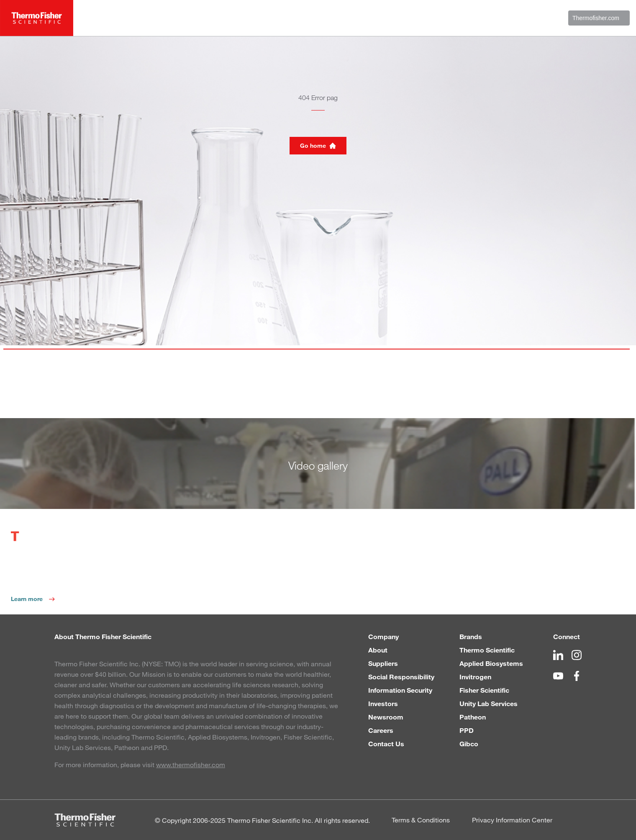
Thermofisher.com (599, 18)
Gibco (469, 744)
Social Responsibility (401, 677)
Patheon (473, 717)
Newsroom (386, 717)
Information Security (400, 690)
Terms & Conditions (421, 820)
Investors (383, 703)
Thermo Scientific (487, 650)
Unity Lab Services (489, 703)
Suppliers (383, 663)
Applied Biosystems (491, 663)
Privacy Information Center (512, 820)
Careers (381, 730)
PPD (467, 730)
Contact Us (386, 744)
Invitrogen (475, 677)
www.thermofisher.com (191, 764)
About (378, 650)
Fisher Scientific (484, 690)
